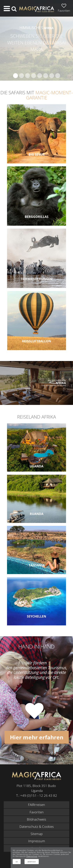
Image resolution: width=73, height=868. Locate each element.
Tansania (37, 565)
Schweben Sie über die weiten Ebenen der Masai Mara (36, 42)
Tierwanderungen (37, 279)
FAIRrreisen (36, 805)
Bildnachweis (36, 819)
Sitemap (37, 834)
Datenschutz (32, 856)
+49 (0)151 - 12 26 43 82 (39, 795)
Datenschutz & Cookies (37, 827)
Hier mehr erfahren (37, 737)
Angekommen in (57, 382)
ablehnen (32, 862)
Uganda (36, 466)
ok (17, 862)
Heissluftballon (36, 341)
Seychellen (36, 616)
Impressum (37, 841)
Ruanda (37, 514)
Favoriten (37, 812)
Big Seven (37, 154)
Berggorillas (37, 217)
